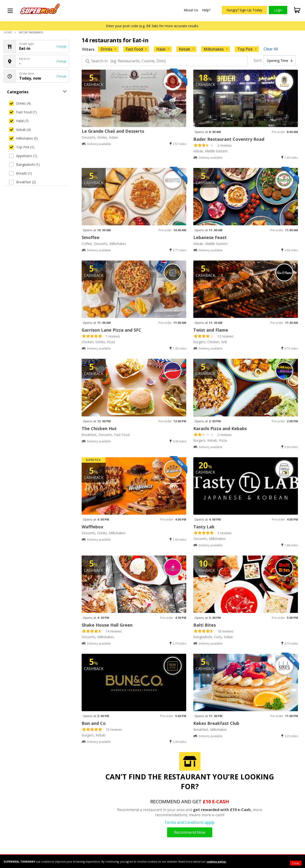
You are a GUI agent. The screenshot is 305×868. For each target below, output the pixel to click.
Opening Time (280, 61)
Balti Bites (205, 625)
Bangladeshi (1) (24, 165)
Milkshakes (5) (23, 138)
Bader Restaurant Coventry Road (229, 139)
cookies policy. (217, 862)
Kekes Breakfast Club (216, 723)
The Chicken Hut (99, 428)
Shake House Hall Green (107, 625)
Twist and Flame (211, 330)
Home (8, 32)
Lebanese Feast (210, 237)
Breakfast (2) (22, 182)
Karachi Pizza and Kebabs (220, 428)
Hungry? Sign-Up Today (244, 10)
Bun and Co (94, 723)
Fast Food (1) (23, 112)
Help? (206, 10)
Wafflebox (92, 527)
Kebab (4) (20, 130)
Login (278, 10)
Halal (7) (19, 121)
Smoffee (91, 237)
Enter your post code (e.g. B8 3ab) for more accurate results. (152, 26)
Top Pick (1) (22, 147)
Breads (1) (20, 173)
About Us (191, 10)
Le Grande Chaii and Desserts (113, 131)
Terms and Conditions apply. (190, 822)
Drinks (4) (20, 103)
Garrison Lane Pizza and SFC (111, 330)
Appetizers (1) (23, 156)
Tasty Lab (204, 527)
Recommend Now (190, 832)
